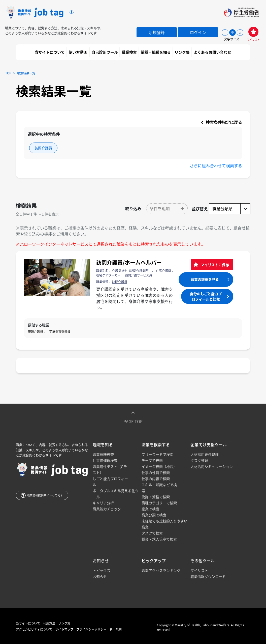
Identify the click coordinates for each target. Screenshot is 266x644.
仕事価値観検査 (105, 460)
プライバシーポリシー (91, 629)
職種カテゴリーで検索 (159, 503)
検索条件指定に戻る (222, 122)
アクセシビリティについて (34, 629)
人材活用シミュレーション (212, 466)
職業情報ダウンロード (208, 576)
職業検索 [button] (130, 52)
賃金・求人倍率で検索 (159, 539)
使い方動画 (78, 52)
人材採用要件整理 (205, 454)
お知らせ (100, 576)
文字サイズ (232, 39)
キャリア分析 (103, 503)
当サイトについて (50, 52)
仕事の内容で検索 (156, 479)
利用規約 (116, 629)
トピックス (102, 570)
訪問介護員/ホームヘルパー (129, 262)
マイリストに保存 (214, 265)
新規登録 (157, 32)
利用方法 (49, 623)
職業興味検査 (103, 454)
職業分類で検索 (154, 515)
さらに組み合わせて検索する (216, 165)
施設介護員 (36, 331)
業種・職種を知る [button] (156, 52)
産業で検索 (150, 509)
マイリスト (199, 570)
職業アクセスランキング (161, 570)
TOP (8, 73)
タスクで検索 (152, 533)
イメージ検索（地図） (159, 466)
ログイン (198, 32)
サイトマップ (64, 629)
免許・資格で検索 (156, 497)
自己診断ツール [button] (105, 52)
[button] (167, 209)
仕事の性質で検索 (156, 472)
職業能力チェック (107, 509)
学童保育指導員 (60, 331)
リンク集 (182, 52)
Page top (133, 417)
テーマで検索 (152, 460)
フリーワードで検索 (157, 454)
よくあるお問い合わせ (213, 52)
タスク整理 (199, 460)
